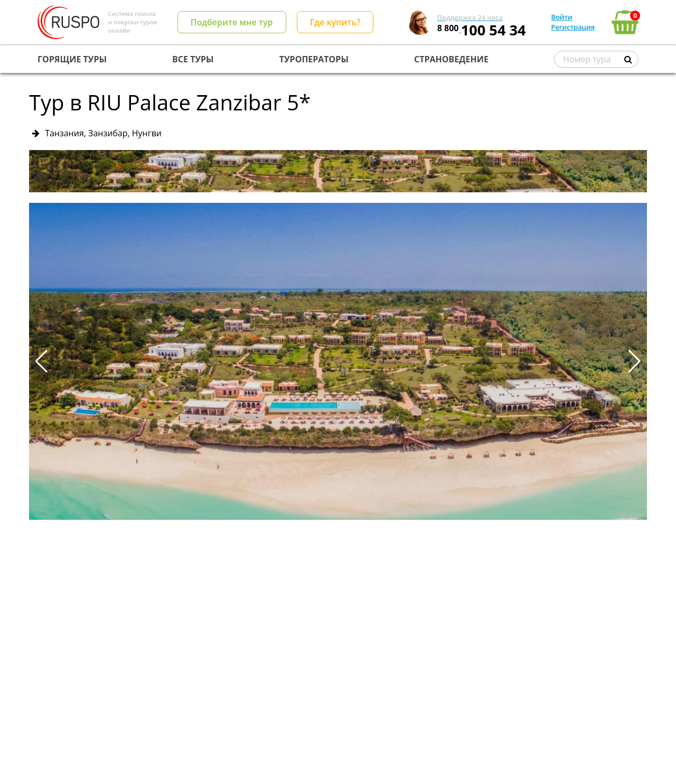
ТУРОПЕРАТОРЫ (314, 59)
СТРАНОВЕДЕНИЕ (451, 59)
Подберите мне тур (232, 22)
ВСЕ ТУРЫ (193, 59)
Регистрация (573, 27)
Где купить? (335, 22)
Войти (562, 17)
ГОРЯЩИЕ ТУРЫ (72, 59)
